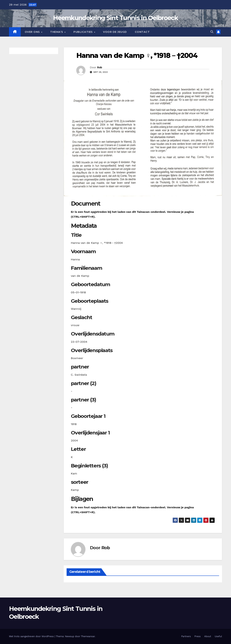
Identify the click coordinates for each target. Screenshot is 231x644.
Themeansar (88, 636)
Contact (142, 32)
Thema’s (57, 32)
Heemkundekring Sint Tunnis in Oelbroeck (115, 18)
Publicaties (83, 32)
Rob (100, 67)
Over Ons (33, 32)
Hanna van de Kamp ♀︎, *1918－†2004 (137, 55)
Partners (186, 636)
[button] (212, 32)
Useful (218, 636)
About (208, 636)
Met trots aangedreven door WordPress (32, 636)
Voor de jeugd (115, 32)
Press (197, 636)
